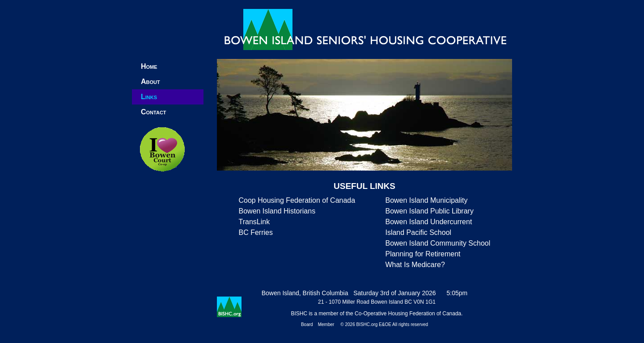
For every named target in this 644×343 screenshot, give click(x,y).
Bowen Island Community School (438, 243)
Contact (154, 112)
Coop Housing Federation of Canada (297, 200)
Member (326, 324)
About (150, 82)
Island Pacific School (418, 232)
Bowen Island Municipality (426, 200)
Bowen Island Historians (277, 211)
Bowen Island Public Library (429, 211)
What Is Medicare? (415, 265)
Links (149, 97)
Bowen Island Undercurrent (428, 222)
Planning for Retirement (423, 254)
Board (307, 324)
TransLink (254, 222)
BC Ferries (256, 232)
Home (149, 66)
